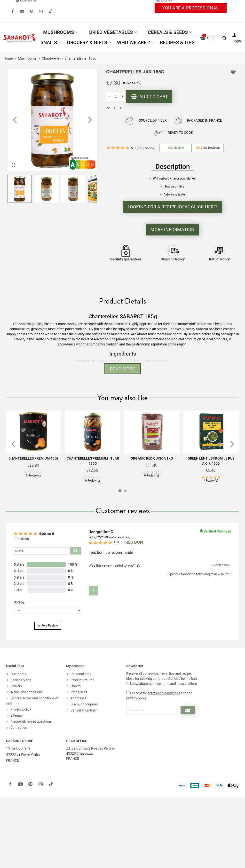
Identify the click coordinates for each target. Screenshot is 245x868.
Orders (73, 686)
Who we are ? (134, 42)
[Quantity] (116, 96)
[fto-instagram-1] (41, 11)
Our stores (16, 674)
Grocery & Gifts (87, 42)
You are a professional (191, 8)
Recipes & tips (177, 42)
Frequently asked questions (29, 722)
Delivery (14, 686)
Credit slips (77, 692)
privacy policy (136, 698)
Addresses (76, 698)
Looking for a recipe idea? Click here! (173, 207)
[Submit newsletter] (188, 710)
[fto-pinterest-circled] (32, 11)
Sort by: (20, 602)
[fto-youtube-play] (22, 11)
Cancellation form (82, 710)
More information (173, 230)
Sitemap (14, 716)
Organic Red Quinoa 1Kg (152, 458)
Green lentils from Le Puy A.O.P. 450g (211, 461)
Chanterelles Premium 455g (34, 458)
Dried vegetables (111, 32)
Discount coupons (82, 704)
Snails (49, 42)
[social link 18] (51, 784)
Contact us (16, 728)
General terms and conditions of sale (32, 700)
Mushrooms (59, 32)
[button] (90, 120)
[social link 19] (50, 11)
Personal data (79, 674)
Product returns (80, 680)
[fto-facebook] (13, 11)
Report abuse (220, 565)
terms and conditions (164, 693)
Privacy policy (19, 709)
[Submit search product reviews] (76, 551)
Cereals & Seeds (168, 32)
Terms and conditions (24, 692)
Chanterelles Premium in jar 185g (93, 461)
